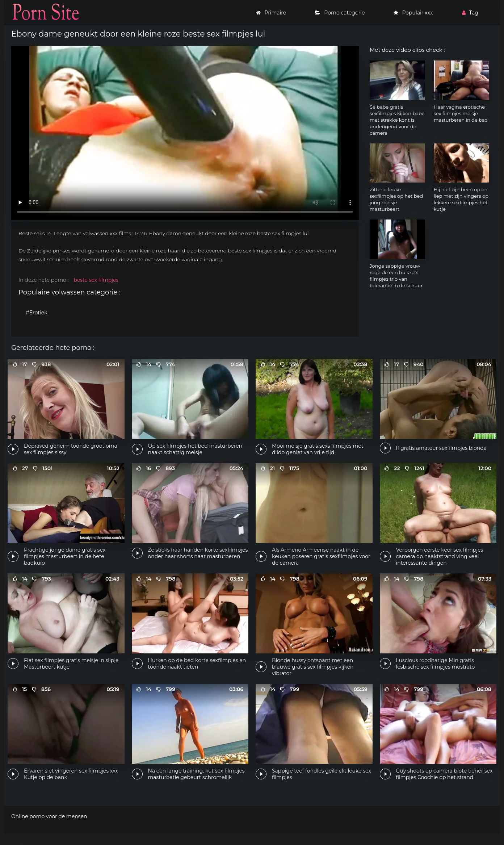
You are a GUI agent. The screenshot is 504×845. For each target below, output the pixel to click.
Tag (470, 13)
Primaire (271, 13)
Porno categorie (340, 13)
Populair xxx (413, 13)
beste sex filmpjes (96, 280)
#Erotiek (37, 313)
